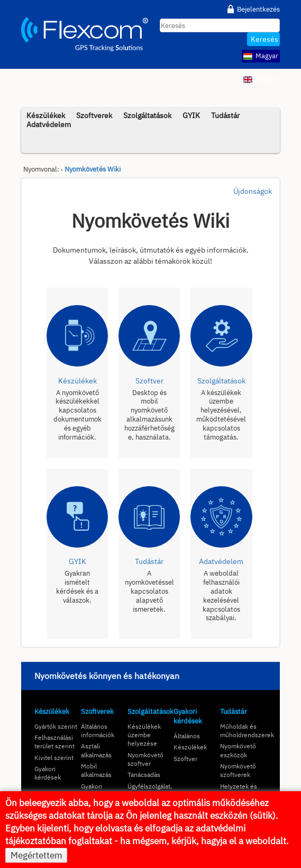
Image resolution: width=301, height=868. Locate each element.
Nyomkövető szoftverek (238, 770)
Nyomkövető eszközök (238, 750)
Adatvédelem (49, 124)
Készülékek (52, 712)
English (261, 79)
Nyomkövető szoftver (145, 759)
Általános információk (98, 731)
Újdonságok (253, 191)
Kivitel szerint (54, 758)
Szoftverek (94, 115)
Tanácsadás (144, 775)
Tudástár (225, 115)
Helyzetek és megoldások (239, 790)
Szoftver (185, 759)
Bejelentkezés (258, 9)
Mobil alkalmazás (96, 770)
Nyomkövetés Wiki (93, 169)
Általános (187, 736)
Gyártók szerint (56, 726)
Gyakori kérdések (48, 773)
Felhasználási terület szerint (54, 742)
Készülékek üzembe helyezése (144, 735)
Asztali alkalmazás (96, 750)
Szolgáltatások (147, 115)
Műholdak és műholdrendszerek (247, 731)
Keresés (264, 39)
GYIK (191, 115)
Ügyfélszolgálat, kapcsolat (150, 790)
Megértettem (37, 855)
